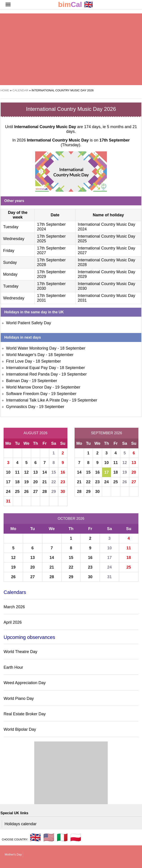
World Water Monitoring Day (31, 348)
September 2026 (106, 433)
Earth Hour (13, 667)
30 (63, 492)
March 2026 (14, 607)
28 (45, 492)
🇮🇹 (62, 837)
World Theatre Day (20, 652)
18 (17, 482)
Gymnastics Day (21, 407)
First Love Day (19, 361)
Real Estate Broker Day (25, 714)
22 (54, 482)
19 (26, 482)
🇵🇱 (76, 837)
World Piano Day (19, 698)
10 (8, 472)
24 (8, 492)
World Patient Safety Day (29, 323)
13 (35, 472)
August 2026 (35, 433)
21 (45, 482)
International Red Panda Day (32, 374)
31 (8, 501)
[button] (8, 4)
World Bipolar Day (20, 729)
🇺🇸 (49, 837)
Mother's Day (13, 854)
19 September (74, 374)
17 (8, 482)
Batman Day (17, 381)
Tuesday (11, 227)
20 (35, 482)
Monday (10, 274)
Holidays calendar (20, 824)
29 (54, 492)
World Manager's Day (25, 355)
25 (17, 492)
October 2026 (71, 519)
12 (26, 472)
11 (17, 472)
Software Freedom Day (27, 394)
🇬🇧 (75, 5)
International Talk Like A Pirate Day (37, 400)
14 (45, 472)
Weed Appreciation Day (25, 683)
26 (26, 492)
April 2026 (13, 622)
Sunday (10, 262)
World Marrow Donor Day (29, 387)
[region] (71, 49)
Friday (9, 251)
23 (63, 482)
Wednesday (14, 239)
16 (63, 472)
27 (35, 492)
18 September (73, 348)
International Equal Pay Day (31, 368)
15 (54, 472)
